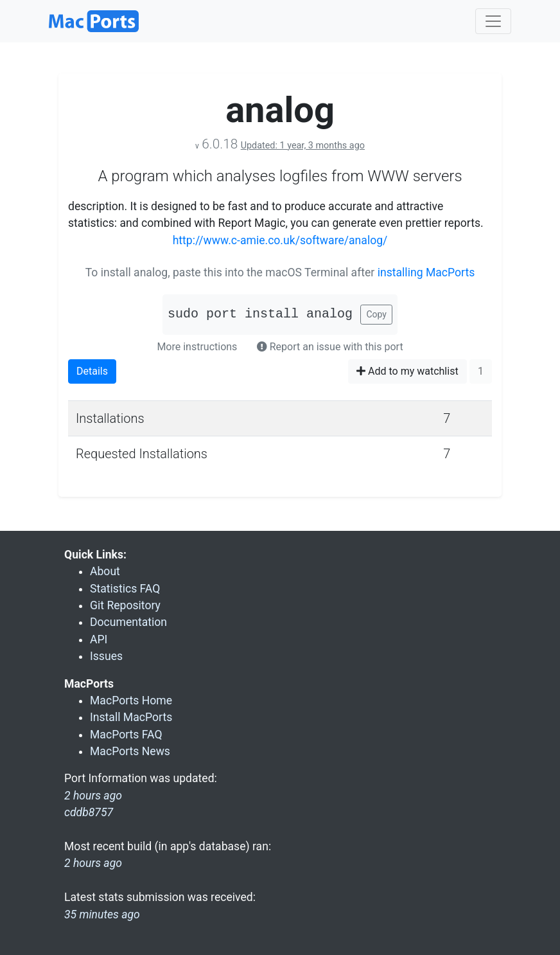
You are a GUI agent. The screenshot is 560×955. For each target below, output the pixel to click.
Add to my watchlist (407, 371)
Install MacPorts (131, 717)
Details (92, 371)
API (99, 639)
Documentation (128, 622)
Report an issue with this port (330, 347)
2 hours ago (93, 863)
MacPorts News (130, 751)
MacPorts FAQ (126, 735)
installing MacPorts (426, 272)
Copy (376, 314)
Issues (106, 656)
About (105, 571)
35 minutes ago (102, 915)
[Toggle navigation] (493, 21)
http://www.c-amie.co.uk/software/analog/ (280, 240)
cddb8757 (89, 812)
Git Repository (125, 605)
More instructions (197, 347)
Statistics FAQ (125, 589)
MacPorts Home (131, 701)
